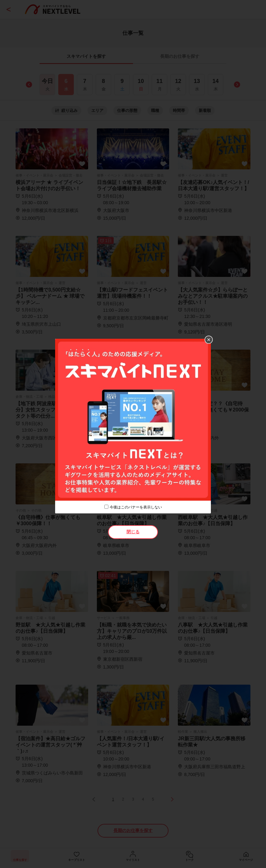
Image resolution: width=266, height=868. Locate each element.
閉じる (133, 532)
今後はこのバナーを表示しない (136, 507)
